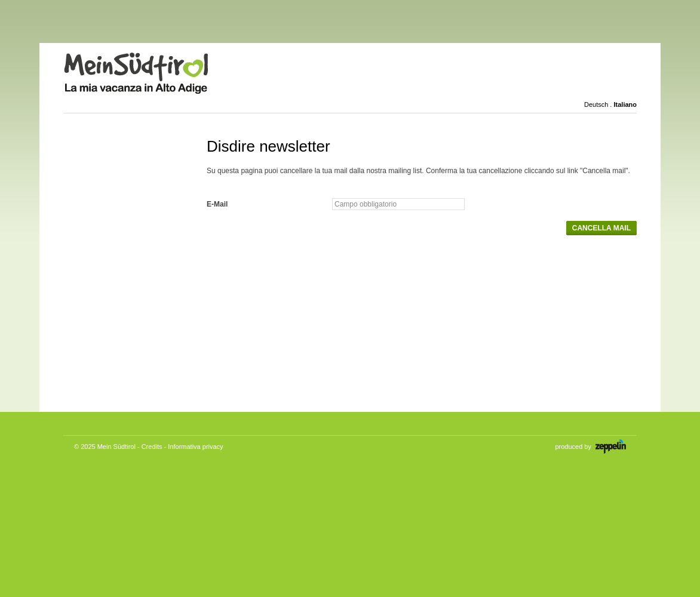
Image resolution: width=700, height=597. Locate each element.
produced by (590, 447)
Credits (152, 447)
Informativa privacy (195, 447)
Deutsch (596, 104)
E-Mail (217, 204)
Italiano (625, 104)
